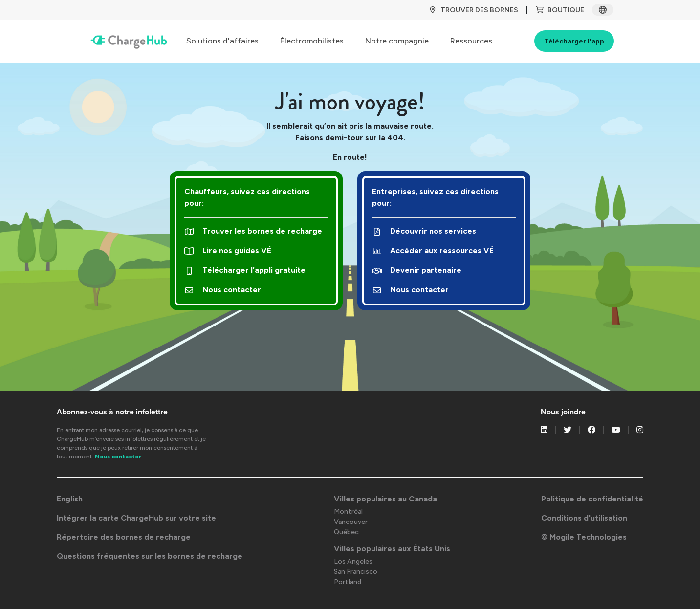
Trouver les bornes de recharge (253, 231)
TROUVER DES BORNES (473, 10)
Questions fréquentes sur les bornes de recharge (150, 556)
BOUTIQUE (560, 10)
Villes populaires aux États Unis (392, 549)
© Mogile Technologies (584, 537)
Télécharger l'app (574, 41)
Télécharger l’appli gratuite (245, 270)
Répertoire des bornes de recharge (124, 537)
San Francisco (356, 572)
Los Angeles (353, 561)
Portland (348, 582)
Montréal (348, 511)
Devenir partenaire (417, 270)
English (70, 499)
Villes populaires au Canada (385, 499)
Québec (346, 532)
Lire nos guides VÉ (228, 250)
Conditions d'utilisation (584, 518)
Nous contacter (223, 290)
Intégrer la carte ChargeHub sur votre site (136, 518)
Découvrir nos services (424, 231)
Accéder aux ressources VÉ (433, 250)
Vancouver (351, 522)
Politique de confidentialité (592, 499)
